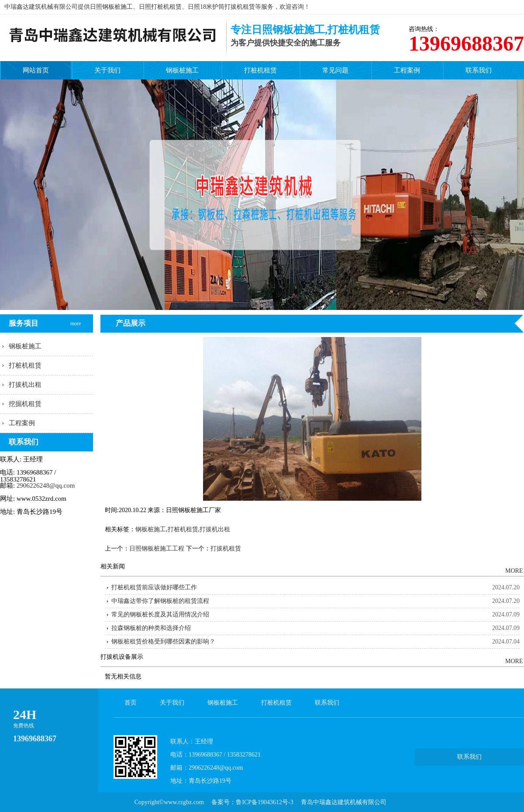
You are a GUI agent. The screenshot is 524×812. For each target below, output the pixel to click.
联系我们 (479, 70)
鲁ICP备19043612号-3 (264, 802)
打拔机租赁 (226, 549)
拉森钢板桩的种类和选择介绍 (151, 628)
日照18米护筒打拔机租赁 (221, 7)
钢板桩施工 (182, 70)
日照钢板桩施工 (111, 7)
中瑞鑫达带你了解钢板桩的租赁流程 (160, 601)
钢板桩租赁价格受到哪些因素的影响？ (163, 642)
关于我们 (107, 70)
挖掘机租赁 (25, 404)
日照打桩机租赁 (160, 7)
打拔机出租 (25, 385)
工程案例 (407, 70)
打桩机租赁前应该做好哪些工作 (154, 587)
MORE (513, 571)
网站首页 (36, 70)
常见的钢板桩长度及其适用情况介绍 (160, 614)
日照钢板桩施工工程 (157, 549)
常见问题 (335, 70)
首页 (131, 703)
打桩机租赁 (260, 70)
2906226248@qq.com (46, 485)
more (76, 315)
